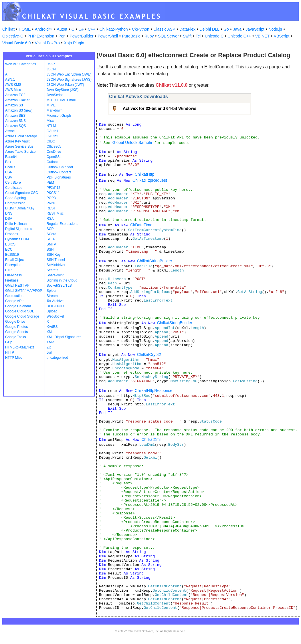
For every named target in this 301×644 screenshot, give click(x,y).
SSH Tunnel (56, 260)
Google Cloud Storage (22, 316)
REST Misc (55, 213)
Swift (187, 36)
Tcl (198, 36)
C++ (92, 29)
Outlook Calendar (60, 167)
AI (7, 74)
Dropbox (12, 234)
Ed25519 (12, 255)
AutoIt (62, 29)
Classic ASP (164, 29)
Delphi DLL (209, 29)
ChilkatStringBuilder (155, 261)
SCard (52, 234)
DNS (9, 213)
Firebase (12, 280)
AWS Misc (13, 90)
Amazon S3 (14, 105)
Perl (62, 36)
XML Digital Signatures (64, 337)
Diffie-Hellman (16, 224)
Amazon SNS (15, 121)
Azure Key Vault (17, 141)
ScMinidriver (56, 265)
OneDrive (54, 152)
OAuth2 (53, 136)
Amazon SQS (16, 126)
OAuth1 (53, 131)
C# (81, 29)
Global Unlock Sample (132, 142)
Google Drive (15, 322)
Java (237, 29)
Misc (50, 121)
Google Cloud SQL (20, 311)
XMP (50, 342)
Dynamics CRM (17, 239)
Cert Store (13, 183)
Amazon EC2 (15, 95)
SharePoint (55, 275)
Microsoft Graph (59, 116)
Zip (49, 347)
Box (8, 162)
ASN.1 (10, 80)
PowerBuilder (81, 36)
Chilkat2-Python (114, 29)
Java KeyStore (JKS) (63, 90)
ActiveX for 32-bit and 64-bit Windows (160, 108)
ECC (9, 249)
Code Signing (15, 198)
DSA (9, 219)
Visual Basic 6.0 (16, 43)
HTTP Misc (14, 358)
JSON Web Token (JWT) (65, 85)
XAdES (52, 327)
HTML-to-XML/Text (20, 347)
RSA (50, 219)
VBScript (282, 36)
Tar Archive (55, 301)
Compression (15, 203)
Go (226, 29)
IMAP (51, 64)
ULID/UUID (55, 306)
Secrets (53, 270)
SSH (50, 249)
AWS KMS (13, 85)
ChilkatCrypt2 (149, 354)
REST (51, 208)
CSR (9, 172)
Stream (52, 296)
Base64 (11, 157)
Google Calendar (18, 306)
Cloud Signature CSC (22, 193)
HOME (25, 29)
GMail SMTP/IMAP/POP (24, 291)
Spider (52, 291)
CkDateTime (141, 225)
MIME (51, 105)
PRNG (52, 203)
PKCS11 (53, 193)
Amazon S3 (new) (19, 110)
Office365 (54, 146)
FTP (8, 270)
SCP (50, 229)
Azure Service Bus (19, 146)
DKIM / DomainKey (20, 208)
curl (49, 352)
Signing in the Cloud (62, 280)
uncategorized (57, 358)
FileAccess (13, 275)
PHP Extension (41, 36)
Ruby (149, 36)
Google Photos (16, 327)
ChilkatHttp (144, 174)
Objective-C (13, 36)
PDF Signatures (59, 177)
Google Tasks (16, 337)
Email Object (15, 260)
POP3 (51, 198)
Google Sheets (16, 332)
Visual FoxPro (47, 43)
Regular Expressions (63, 224)
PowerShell (108, 36)
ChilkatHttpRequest (150, 180)
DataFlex (187, 29)
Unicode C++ (239, 36)
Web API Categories (21, 64)
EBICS (10, 244)
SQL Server (168, 36)
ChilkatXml (151, 439)
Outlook (53, 162)
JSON (51, 69)
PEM (50, 183)
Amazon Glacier (17, 100)
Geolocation (14, 296)
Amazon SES (15, 116)
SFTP (51, 239)
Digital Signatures (19, 229)
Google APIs (15, 301)
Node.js (275, 29)
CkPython (141, 29)
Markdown (55, 110)
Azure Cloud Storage (21, 136)
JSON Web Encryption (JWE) (69, 74)
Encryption (13, 265)
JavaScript (255, 29)
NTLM (51, 126)
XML (50, 332)
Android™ (44, 29)
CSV (9, 177)
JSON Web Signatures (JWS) (69, 80)
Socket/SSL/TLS (59, 286)
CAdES (11, 167)
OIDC (51, 141)
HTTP (10, 352)
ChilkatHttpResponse (154, 391)
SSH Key (54, 255)
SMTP (51, 244)
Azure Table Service (20, 152)
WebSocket (55, 316)
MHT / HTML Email (61, 100)
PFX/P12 (54, 188)
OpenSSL (54, 157)
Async (10, 131)
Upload (52, 311)
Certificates (14, 188)
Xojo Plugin (74, 43)
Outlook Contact (59, 172)
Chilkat (8, 29)
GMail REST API (18, 286)
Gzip (9, 342)
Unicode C (214, 36)
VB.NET (263, 36)
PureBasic (131, 36)
